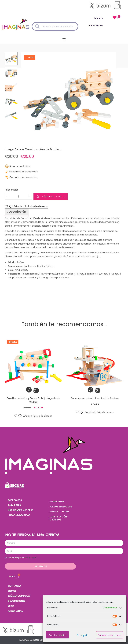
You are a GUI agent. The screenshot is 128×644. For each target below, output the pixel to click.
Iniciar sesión (96, 25)
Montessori (57, 502)
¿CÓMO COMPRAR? (19, 596)
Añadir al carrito (53, 196)
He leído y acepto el (21, 558)
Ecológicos (15, 500)
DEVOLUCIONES (17, 601)
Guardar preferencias (110, 635)
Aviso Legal (30, 558)
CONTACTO (14, 586)
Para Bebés (14, 505)
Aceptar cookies (57, 635)
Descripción (17, 212)
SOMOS (12, 591)
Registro (98, 18)
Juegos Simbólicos (61, 507)
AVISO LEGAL (15, 611)
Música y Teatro (59, 512)
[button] (64, 39)
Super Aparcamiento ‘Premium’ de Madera (95, 398)
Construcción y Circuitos (59, 518)
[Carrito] (14, 577)
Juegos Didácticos (19, 515)
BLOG (11, 606)
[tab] (17, 212)
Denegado (83, 635)
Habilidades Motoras (21, 510)
